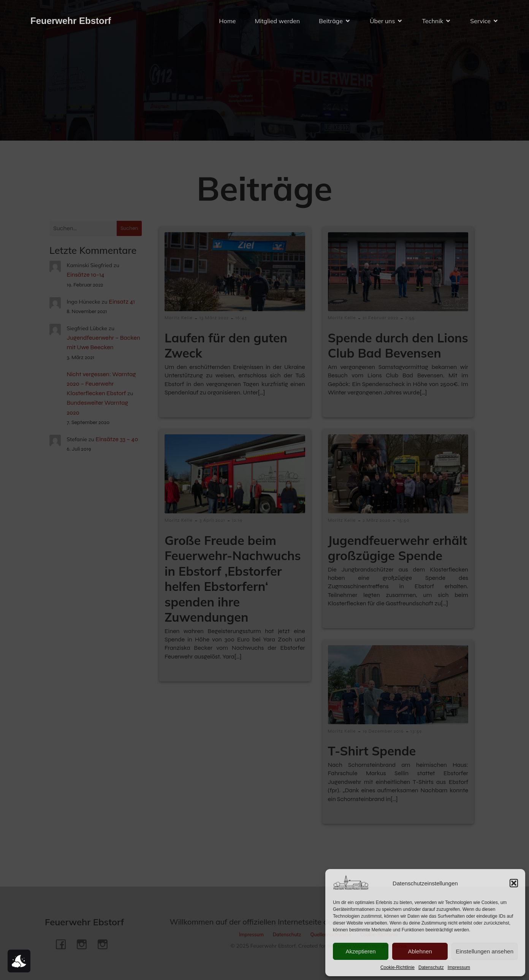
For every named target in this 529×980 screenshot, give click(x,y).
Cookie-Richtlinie (398, 967)
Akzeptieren (360, 951)
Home (227, 21)
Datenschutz (431, 967)
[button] (514, 883)
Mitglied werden (277, 21)
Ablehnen (420, 951)
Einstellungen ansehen (485, 951)
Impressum (459, 967)
